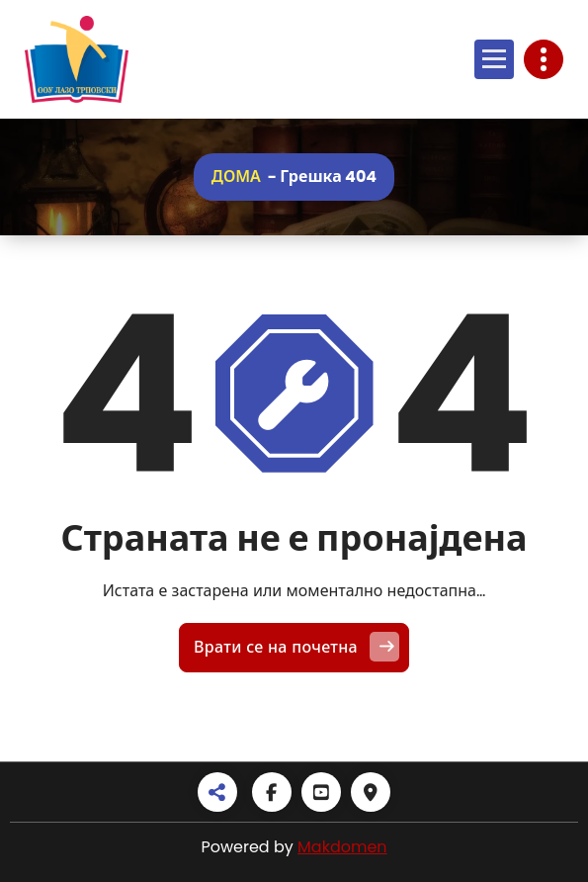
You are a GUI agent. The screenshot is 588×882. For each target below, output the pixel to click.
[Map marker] (371, 792)
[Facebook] (272, 792)
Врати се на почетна (296, 647)
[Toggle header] (544, 59)
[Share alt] (217, 792)
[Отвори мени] (494, 59)
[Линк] (77, 59)
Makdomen (342, 847)
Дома (236, 176)
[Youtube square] (321, 792)
